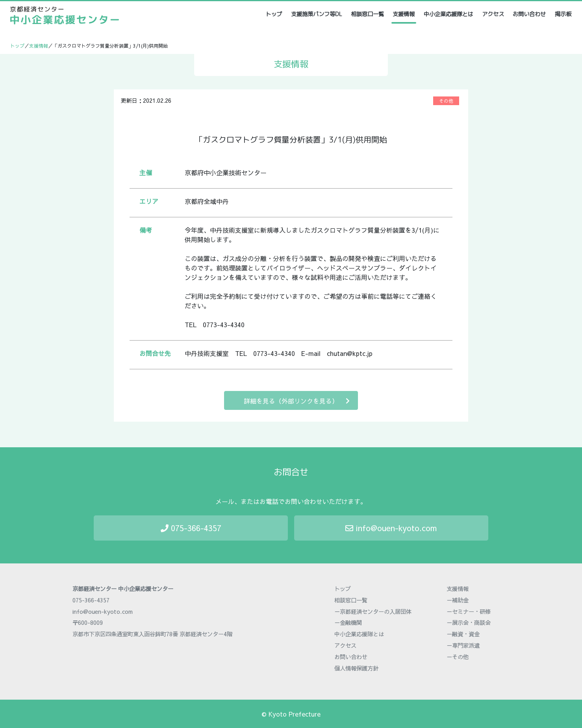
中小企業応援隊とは (449, 14)
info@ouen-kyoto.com (391, 528)
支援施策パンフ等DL (317, 14)
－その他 (458, 657)
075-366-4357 (191, 528)
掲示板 (563, 14)
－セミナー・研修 (469, 611)
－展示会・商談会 (469, 622)
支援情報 (404, 14)
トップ (274, 14)
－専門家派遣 (463, 645)
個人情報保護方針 (356, 668)
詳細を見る (297, 401)
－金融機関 (348, 622)
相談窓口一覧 (367, 14)
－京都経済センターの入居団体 (373, 611)
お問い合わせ (529, 14)
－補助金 (458, 600)
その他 (446, 101)
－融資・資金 (463, 634)
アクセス (493, 14)
